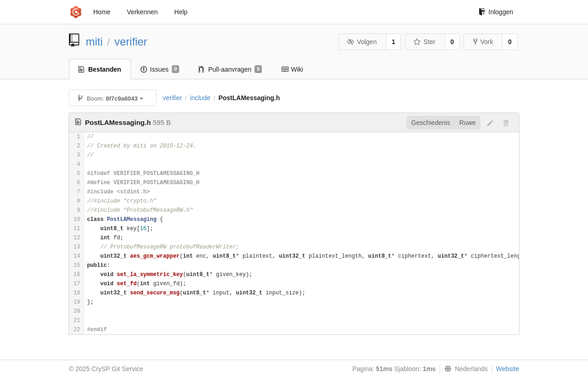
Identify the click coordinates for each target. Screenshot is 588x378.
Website (508, 369)
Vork (483, 42)
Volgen (362, 42)
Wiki (292, 69)
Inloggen (496, 12)
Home (102, 12)
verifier (131, 42)
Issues (160, 69)
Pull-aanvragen (230, 69)
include (200, 98)
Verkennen (142, 12)
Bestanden (100, 69)
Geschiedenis (431, 123)
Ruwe (468, 123)
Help (181, 12)
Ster (424, 42)
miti (94, 42)
